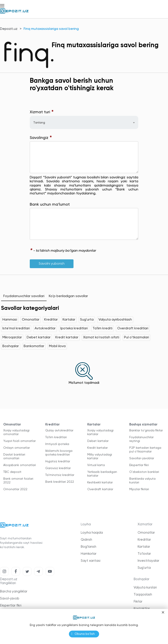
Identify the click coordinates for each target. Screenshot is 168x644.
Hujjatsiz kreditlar (58, 461)
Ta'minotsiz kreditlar (60, 475)
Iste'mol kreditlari (16, 328)
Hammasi (10, 320)
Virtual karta (96, 465)
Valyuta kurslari (145, 587)
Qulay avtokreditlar (59, 431)
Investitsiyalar (148, 561)
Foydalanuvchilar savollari (24, 296)
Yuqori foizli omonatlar (19, 441)
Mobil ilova (57, 346)
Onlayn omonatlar (17, 448)
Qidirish (86, 540)
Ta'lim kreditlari (56, 437)
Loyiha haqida (92, 533)
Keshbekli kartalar (100, 483)
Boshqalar (11, 346)
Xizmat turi (42, 112)
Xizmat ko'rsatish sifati (101, 337)
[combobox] (84, 122)
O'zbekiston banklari (144, 472)
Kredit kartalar (67, 337)
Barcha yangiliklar (14, 591)
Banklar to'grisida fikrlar (146, 431)
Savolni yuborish (52, 264)
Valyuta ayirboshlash (115, 320)
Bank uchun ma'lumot (50, 205)
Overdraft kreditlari (133, 328)
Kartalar (69, 320)
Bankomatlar (34, 346)
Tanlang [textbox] (39, 123)
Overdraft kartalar (100, 489)
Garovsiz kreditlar (58, 468)
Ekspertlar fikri (139, 465)
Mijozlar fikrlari (139, 489)
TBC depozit (12, 472)
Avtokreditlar (45, 328)
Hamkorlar (89, 554)
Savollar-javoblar (142, 458)
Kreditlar (51, 320)
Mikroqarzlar (12, 337)
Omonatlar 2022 (15, 489)
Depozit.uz (9, 29)
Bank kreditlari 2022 (60, 482)
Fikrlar (138, 602)
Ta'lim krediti (102, 328)
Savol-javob (10, 598)
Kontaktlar (142, 609)
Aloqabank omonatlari (20, 465)
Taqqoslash (143, 595)
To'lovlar (144, 554)
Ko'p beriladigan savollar (68, 296)
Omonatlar (31, 320)
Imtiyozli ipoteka (57, 444)
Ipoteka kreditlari (74, 328)
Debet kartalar (39, 337)
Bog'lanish (88, 547)
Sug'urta (87, 320)
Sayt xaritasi (91, 561)
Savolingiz (41, 138)
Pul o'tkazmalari (136, 337)
